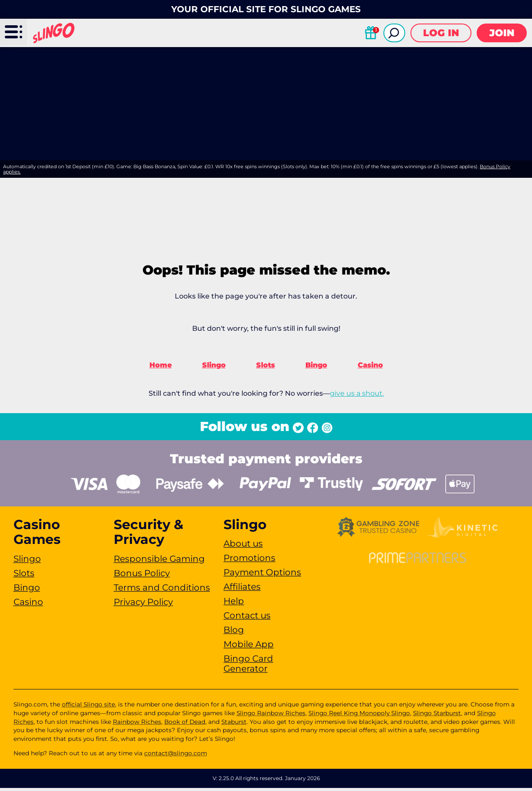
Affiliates (242, 590)
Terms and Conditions (162, 590)
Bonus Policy (142, 576)
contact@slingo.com (176, 756)
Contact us (247, 618)
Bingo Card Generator (248, 667)
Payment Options (262, 575)
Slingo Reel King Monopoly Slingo (359, 716)
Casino (370, 368)
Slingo (214, 368)
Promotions (249, 561)
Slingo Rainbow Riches (271, 716)
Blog (234, 633)
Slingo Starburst (437, 716)
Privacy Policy (143, 604)
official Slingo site (88, 707)
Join (502, 33)
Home (161, 368)
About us (243, 547)
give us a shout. (357, 396)
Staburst (234, 724)
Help (234, 604)
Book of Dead (185, 724)
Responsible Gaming (159, 561)
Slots (266, 368)
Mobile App (249, 647)
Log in (441, 33)
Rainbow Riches (137, 724)
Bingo (316, 368)
